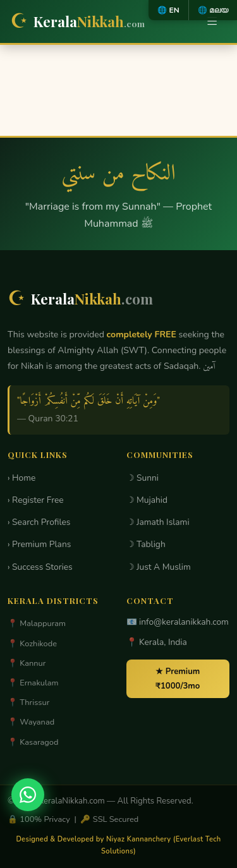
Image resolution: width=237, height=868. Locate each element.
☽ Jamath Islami (158, 522)
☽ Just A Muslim (159, 567)
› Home (21, 478)
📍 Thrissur (28, 702)
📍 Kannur (27, 663)
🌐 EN (168, 10)
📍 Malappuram (37, 624)
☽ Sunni (143, 478)
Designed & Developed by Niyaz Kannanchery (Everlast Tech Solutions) (118, 845)
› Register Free (36, 500)
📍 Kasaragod (33, 742)
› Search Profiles (39, 522)
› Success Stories (40, 567)
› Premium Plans (39, 544)
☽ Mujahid (147, 500)
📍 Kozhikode (32, 644)
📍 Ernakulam (33, 683)
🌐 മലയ (213, 10)
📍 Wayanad (31, 722)
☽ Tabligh (146, 544)
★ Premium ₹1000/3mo (178, 678)
